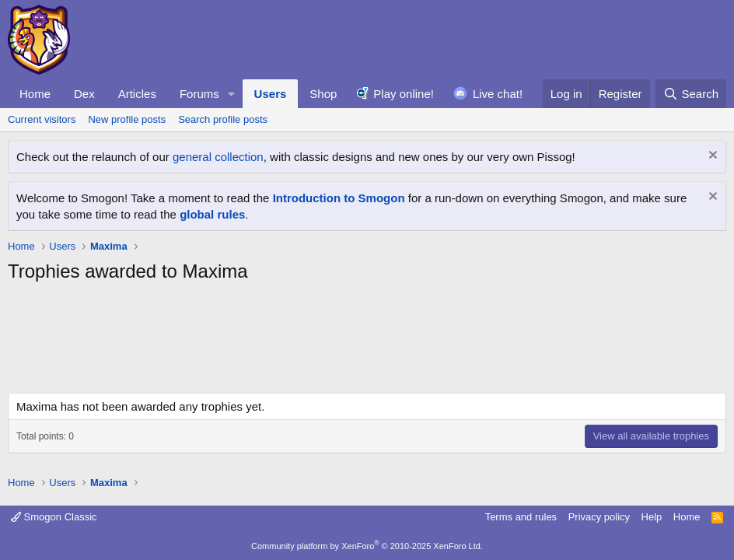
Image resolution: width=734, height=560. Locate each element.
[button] (232, 94)
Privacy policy (599, 517)
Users (271, 94)
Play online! (404, 94)
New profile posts (127, 119)
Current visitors (42, 119)
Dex (84, 94)
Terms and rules (521, 517)
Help (652, 517)
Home (35, 94)
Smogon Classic (54, 517)
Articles (137, 94)
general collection (218, 157)
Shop (323, 94)
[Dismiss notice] (711, 157)
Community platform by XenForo (367, 546)
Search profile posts (223, 119)
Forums (199, 94)
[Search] (691, 94)
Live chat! (498, 94)
